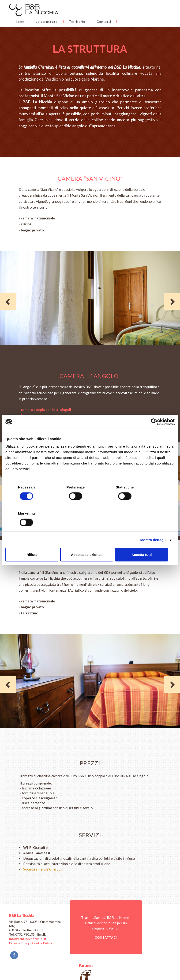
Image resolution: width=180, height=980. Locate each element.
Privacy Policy (19, 943)
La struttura (103, 9)
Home (76, 9)
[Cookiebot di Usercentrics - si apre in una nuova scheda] (154, 435)
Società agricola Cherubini (44, 869)
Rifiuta (33, 541)
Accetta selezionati (90, 541)
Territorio (133, 9)
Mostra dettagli (153, 527)
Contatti (78, 16)
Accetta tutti (147, 541)
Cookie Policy (42, 943)
